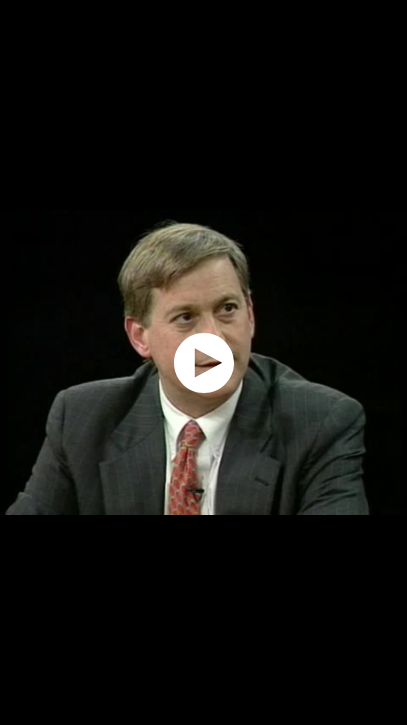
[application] (203, 362)
